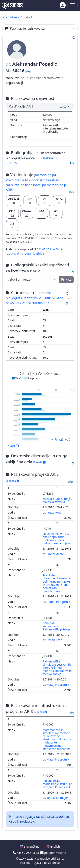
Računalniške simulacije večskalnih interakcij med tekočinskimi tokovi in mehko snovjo (57, 668)
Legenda (12, 481)
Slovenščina (30, 846)
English (53, 846)
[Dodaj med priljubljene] (74, 37)
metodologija (45, 175)
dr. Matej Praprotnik (56, 685)
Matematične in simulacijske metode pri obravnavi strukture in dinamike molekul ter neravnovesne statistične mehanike (57, 739)
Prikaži (12, 446)
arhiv (39, 253)
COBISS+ (12, 163)
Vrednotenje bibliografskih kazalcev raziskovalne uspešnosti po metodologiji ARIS (36, 185)
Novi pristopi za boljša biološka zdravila (57, 500)
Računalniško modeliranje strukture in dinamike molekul (57, 784)
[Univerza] (32, 279)
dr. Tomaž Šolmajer (56, 798)
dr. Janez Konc (52, 512)
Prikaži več (60, 440)
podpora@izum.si (54, 853)
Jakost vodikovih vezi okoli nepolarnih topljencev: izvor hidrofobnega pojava (57, 538)
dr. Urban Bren (53, 640)
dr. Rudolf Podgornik (57, 602)
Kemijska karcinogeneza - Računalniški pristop (57, 626)
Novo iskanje (11, 17)
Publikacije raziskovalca (25, 28)
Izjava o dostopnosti (46, 863)
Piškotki (26, 863)
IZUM (23, 858)
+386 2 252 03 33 (26, 853)
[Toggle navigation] (73, 5)
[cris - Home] (12, 5)
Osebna (47, 158)
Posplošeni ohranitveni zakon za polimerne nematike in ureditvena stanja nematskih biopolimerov (57, 583)
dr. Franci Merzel (54, 554)
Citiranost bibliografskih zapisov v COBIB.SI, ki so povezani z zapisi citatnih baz (35, 298)
